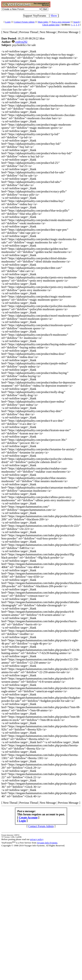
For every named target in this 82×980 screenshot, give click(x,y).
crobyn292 (21, 42)
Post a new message (61, 22)
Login (8, 22)
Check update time (51, 25)
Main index (43, 22)
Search (76, 22)
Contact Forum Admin (24, 22)
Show (54, 16)
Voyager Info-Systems (47, 843)
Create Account (28, 818)
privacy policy (37, 839)
